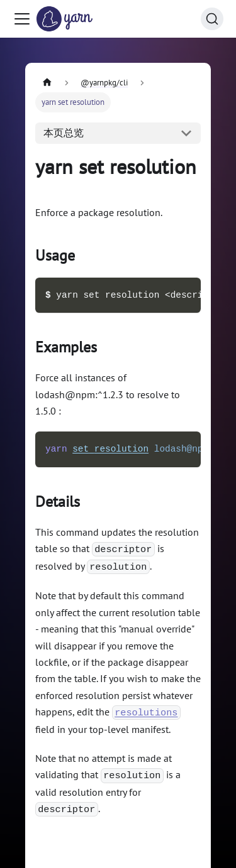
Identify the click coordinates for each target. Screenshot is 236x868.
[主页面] (47, 83)
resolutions (146, 713)
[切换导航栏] (22, 19)
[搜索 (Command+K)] (212, 19)
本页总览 (64, 133)
